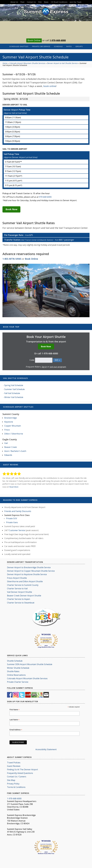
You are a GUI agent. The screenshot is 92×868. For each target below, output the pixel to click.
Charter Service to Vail (17, 589)
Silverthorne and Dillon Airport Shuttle (25, 581)
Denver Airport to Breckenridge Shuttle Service (29, 567)
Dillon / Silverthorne (14, 434)
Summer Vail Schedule (15, 389)
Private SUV (12, 518)
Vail (6, 443)
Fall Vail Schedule (12, 393)
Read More (14, 487)
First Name (15, 710)
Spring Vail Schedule (14, 385)
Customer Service (17, 530)
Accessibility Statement (46, 749)
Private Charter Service (18, 682)
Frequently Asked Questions (20, 773)
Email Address (16, 730)
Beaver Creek (11, 447)
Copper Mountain (13, 426)
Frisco (7, 430)
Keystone (9, 422)
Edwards (8, 455)
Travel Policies (14, 763)
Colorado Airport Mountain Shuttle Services (27, 63)
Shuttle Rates (13, 671)
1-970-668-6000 (58, 40)
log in (44, 367)
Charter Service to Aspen (19, 599)
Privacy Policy (13, 784)
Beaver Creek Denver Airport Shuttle (24, 596)
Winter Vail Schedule (14, 397)
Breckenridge (11, 418)
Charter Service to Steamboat (21, 603)
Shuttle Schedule (15, 661)
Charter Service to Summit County (23, 585)
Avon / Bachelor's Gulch (15, 451)
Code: (32, 360)
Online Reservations (16, 675)
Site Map (11, 780)
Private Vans (12, 522)
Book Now (11, 209)
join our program (58, 367)
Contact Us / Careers (17, 777)
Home (5, 63)
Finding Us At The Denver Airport (22, 770)
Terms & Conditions (16, 787)
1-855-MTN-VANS (12, 259)
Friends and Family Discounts (18, 511)
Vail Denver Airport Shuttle (20, 592)
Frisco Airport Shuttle (17, 578)
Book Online (34, 40)
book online (50, 86)
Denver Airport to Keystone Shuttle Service (27, 574)
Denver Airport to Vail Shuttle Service (62, 63)
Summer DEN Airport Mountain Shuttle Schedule (30, 664)
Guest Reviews (14, 766)
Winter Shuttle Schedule (18, 668)
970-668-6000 (45, 197)
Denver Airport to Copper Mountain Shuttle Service (31, 571)
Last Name (14, 720)
